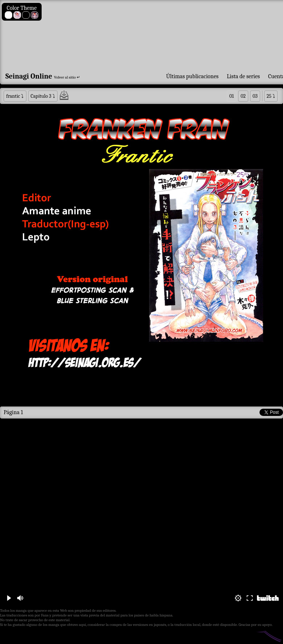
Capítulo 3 (41, 96)
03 (255, 96)
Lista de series (243, 76)
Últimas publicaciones (192, 76)
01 (232, 96)
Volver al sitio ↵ (67, 77)
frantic (13, 96)
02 (243, 96)
